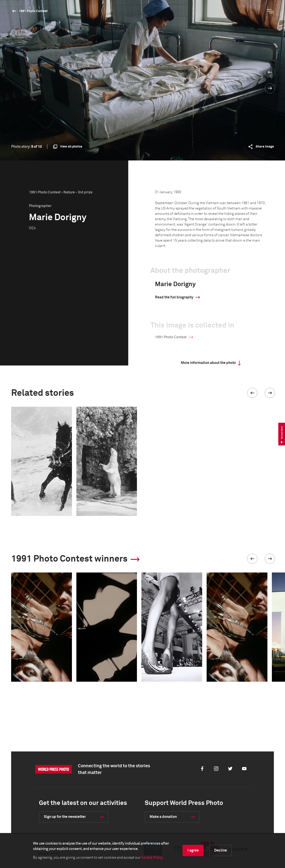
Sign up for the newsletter (65, 817)
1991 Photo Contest (33, 11)
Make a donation (163, 817)
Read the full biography (174, 297)
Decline (221, 850)
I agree (193, 850)
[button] (252, 393)
